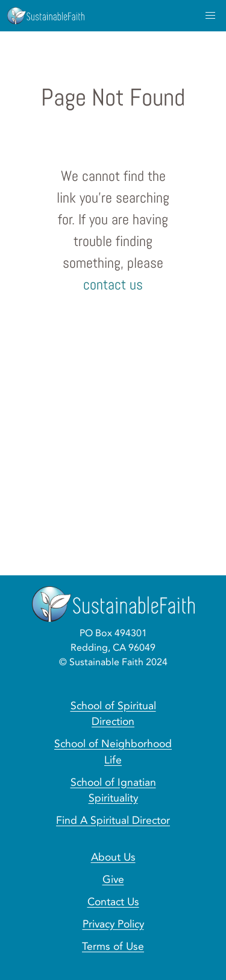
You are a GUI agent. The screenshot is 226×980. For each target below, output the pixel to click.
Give (113, 879)
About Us (113, 857)
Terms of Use (113, 946)
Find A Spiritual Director (113, 820)
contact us (113, 284)
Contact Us (113, 902)
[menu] (210, 16)
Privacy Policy (113, 924)
